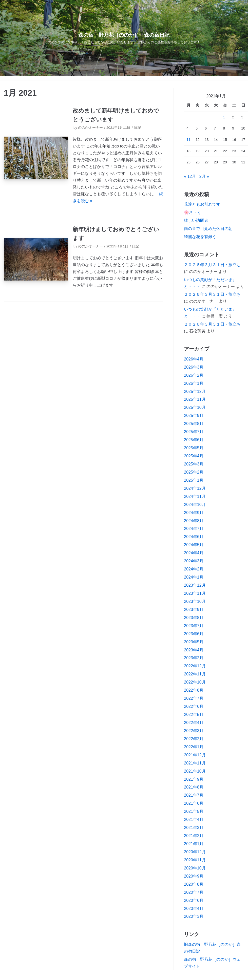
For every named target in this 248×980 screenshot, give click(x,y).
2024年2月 (194, 569)
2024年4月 (194, 553)
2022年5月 (194, 715)
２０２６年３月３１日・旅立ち (212, 265)
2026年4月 (194, 359)
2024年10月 (195, 505)
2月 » (204, 176)
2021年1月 (194, 844)
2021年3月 (194, 828)
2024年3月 (194, 561)
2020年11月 (195, 860)
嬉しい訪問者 (196, 220)
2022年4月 (194, 723)
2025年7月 (194, 432)
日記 (138, 128)
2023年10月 (195, 601)
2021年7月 (194, 795)
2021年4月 (194, 819)
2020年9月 (194, 876)
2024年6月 (194, 537)
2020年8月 (194, 884)
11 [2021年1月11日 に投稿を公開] (188, 140)
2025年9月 (194, 416)
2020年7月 (194, 892)
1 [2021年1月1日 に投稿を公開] (224, 117)
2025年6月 (194, 440)
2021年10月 (195, 771)
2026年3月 (194, 367)
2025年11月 (195, 399)
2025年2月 (194, 472)
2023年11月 (195, 593)
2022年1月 (194, 747)
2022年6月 (194, 706)
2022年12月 (195, 666)
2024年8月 (194, 521)
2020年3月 (194, 916)
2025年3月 (194, 464)
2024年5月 (194, 545)
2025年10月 (195, 407)
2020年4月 (194, 909)
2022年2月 (194, 739)
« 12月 (190, 176)
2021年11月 (195, 763)
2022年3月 (194, 731)
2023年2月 (194, 658)
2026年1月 (194, 383)
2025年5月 (194, 448)
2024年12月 (195, 488)
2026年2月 (194, 375)
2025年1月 (194, 480)
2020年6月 (194, 900)
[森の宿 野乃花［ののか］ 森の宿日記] (124, 38)
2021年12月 (195, 755)
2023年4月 (194, 650)
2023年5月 (194, 642)
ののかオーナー (90, 128)
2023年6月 (194, 634)
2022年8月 (194, 690)
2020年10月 (195, 868)
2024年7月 (194, 529)
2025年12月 (195, 391)
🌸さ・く (193, 212)
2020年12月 (195, 852)
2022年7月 (194, 698)
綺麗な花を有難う (200, 237)
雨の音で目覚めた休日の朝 (208, 229)
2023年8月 (194, 618)
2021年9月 (194, 779)
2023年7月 (194, 626)
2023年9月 (194, 610)
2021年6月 (194, 803)
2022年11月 (195, 674)
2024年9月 (194, 513)
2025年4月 (194, 456)
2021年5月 (194, 811)
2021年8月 (194, 787)
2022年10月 (195, 682)
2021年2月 (194, 836)
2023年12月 (195, 585)
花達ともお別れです (202, 204)
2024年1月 (194, 577)
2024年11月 (195, 496)
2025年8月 (194, 424)
